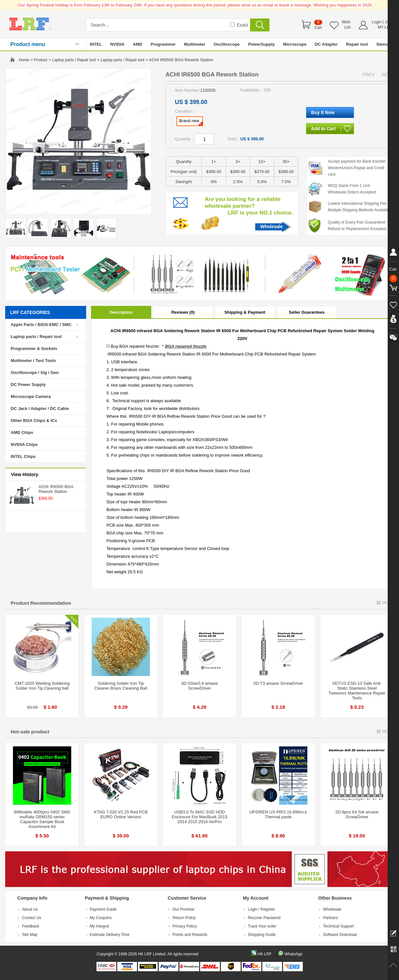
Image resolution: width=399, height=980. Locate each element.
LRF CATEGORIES (30, 312)
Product (41, 60)
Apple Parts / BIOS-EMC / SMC (41, 325)
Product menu (28, 44)
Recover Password (264, 918)
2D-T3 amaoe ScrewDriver (278, 683)
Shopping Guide (262, 935)
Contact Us (32, 918)
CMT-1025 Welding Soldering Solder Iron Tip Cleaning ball (42, 686)
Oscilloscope (227, 44)
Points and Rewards (190, 935)
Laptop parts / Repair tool (74, 60)
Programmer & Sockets (34, 349)
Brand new (191, 122)
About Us (30, 909)
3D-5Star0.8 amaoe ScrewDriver (199, 686)
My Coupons (101, 918)
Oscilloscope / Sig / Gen (35, 373)
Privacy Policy (185, 926)
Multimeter (195, 44)
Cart (318, 28)
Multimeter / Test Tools (33, 361)
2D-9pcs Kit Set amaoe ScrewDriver (357, 814)
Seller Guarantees (307, 312)
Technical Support (339, 926)
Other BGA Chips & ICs (34, 420)
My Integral (99, 926)
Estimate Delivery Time (110, 935)
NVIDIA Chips (24, 444)
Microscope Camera (31, 397)
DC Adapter (326, 44)
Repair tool (357, 44)
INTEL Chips (23, 456)
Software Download (340, 935)
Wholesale (272, 227)
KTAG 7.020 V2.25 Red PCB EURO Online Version (121, 814)
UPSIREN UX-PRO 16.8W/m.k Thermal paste (278, 814)
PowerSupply (261, 44)
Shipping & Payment (245, 312)
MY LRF (385, 27)
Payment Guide (103, 909)
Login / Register (261, 909)
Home (24, 60)
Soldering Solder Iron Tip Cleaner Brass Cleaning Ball (121, 686)
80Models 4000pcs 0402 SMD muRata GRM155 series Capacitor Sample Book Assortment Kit (42, 819)
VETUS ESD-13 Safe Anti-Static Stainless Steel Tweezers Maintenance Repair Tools (357, 691)
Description (121, 312)
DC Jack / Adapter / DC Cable (40, 408)
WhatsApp (293, 954)
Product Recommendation (41, 603)
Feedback (31, 926)
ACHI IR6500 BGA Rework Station (56, 489)
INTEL (96, 44)
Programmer (163, 44)
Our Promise (183, 909)
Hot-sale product (30, 732)
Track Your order (262, 926)
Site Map (30, 935)
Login (376, 22)
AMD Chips (22, 432)
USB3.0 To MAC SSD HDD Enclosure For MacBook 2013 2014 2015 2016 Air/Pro (199, 817)
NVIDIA (117, 44)
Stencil (383, 44)
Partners (331, 918)
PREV (369, 75)
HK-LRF (264, 954)
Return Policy (184, 918)
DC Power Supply (28, 385)
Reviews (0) (183, 312)
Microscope (295, 44)
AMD (138, 44)
